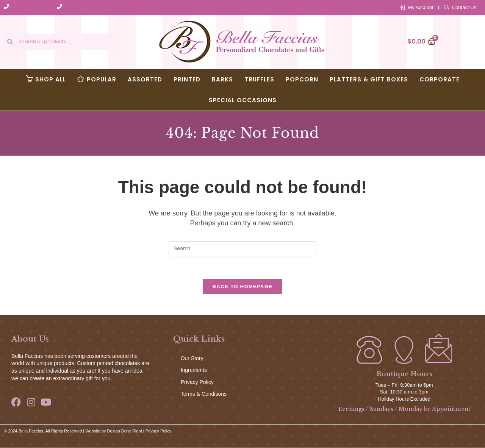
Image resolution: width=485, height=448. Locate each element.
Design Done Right (124, 432)
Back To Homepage (242, 287)
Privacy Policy (197, 382)
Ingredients (194, 371)
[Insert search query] (242, 249)
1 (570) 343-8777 (84, 7)
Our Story (192, 359)
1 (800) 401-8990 (31, 7)
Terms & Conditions (204, 394)
